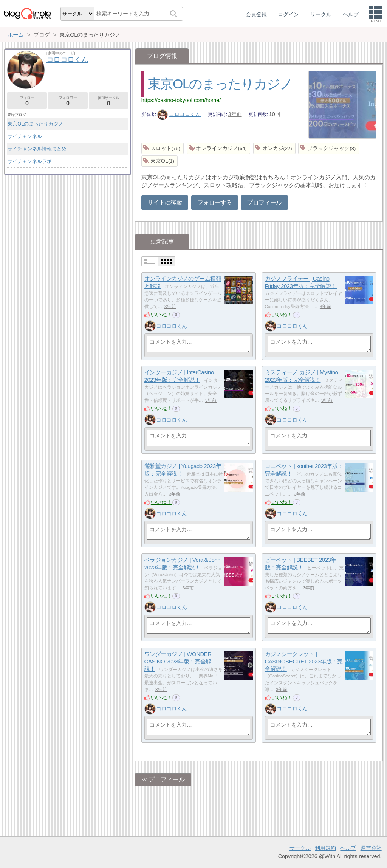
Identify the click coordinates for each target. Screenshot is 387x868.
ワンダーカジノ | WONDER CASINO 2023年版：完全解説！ (178, 662)
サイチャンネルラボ (30, 161)
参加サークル (109, 101)
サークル (300, 848)
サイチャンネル (25, 136)
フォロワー (68, 101)
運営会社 (371, 848)
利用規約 (325, 848)
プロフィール (264, 202)
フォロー (27, 101)
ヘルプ (348, 848)
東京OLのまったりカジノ (220, 84)
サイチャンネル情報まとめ (37, 149)
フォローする (215, 202)
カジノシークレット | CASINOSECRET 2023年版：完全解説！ (304, 662)
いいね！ (161, 315)
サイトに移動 (165, 202)
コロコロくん (179, 114)
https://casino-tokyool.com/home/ (181, 100)
